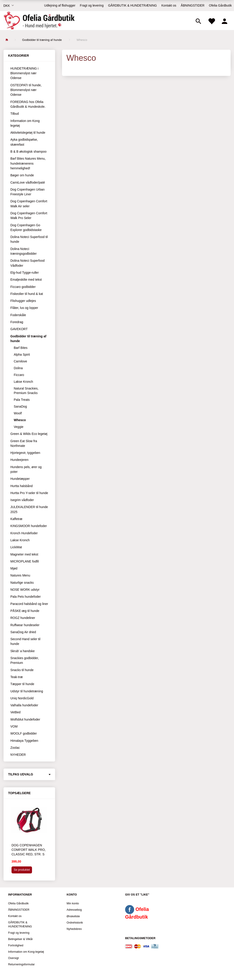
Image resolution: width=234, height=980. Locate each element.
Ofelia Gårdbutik (220, 5)
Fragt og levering (92, 5)
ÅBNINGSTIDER (193, 5)
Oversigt (13, 958)
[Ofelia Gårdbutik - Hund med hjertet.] (39, 21)
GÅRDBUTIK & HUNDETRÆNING (132, 5)
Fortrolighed (16, 945)
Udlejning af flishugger (60, 5)
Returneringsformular (21, 964)
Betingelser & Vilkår (21, 939)
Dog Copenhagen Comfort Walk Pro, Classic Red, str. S (29, 850)
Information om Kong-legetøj (26, 952)
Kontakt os (169, 5)
